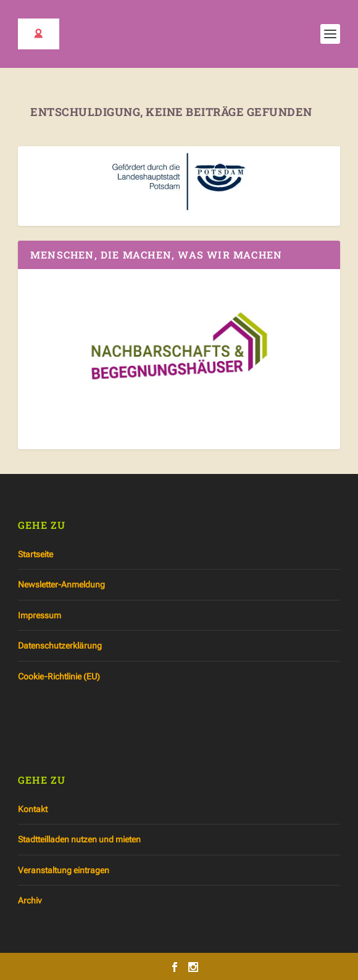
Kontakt (33, 809)
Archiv (30, 900)
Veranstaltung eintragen (64, 870)
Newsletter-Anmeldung (61, 584)
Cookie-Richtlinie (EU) (59, 676)
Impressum (40, 615)
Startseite (35, 554)
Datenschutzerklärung (60, 646)
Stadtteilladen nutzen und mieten (79, 839)
